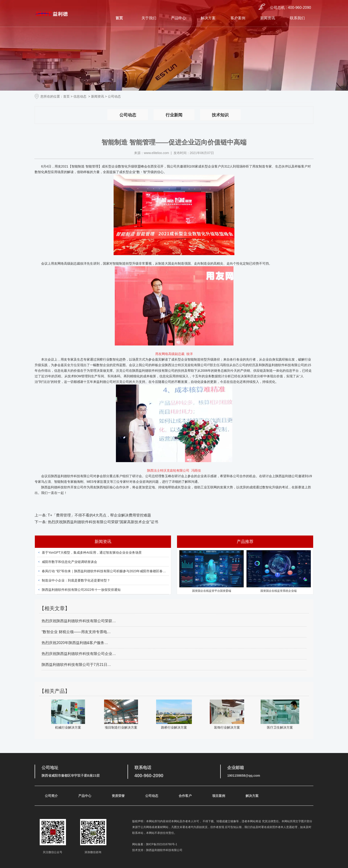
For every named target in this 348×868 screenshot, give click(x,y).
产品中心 (178, 18)
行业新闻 (174, 115)
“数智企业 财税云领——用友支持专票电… (76, 632)
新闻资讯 (268, 18)
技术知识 (220, 115)
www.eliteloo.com (156, 153)
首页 (119, 18)
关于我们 (149, 18)
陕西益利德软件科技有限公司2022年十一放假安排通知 (81, 590)
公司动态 (128, 115)
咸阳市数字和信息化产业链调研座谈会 (69, 562)
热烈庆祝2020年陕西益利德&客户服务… (75, 643)
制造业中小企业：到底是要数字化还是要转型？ (76, 580)
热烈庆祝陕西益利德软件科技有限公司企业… (79, 654)
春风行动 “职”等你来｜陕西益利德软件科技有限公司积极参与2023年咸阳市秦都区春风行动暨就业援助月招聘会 (122, 571)
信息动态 (80, 96)
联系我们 (297, 18)
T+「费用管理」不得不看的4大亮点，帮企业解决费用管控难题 (99, 515)
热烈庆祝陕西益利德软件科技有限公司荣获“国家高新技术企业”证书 (102, 522)
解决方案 (208, 18)
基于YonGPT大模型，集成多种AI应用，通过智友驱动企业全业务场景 (92, 552)
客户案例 (238, 18)
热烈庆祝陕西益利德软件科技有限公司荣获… (79, 621)
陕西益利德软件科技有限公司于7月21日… (76, 665)
